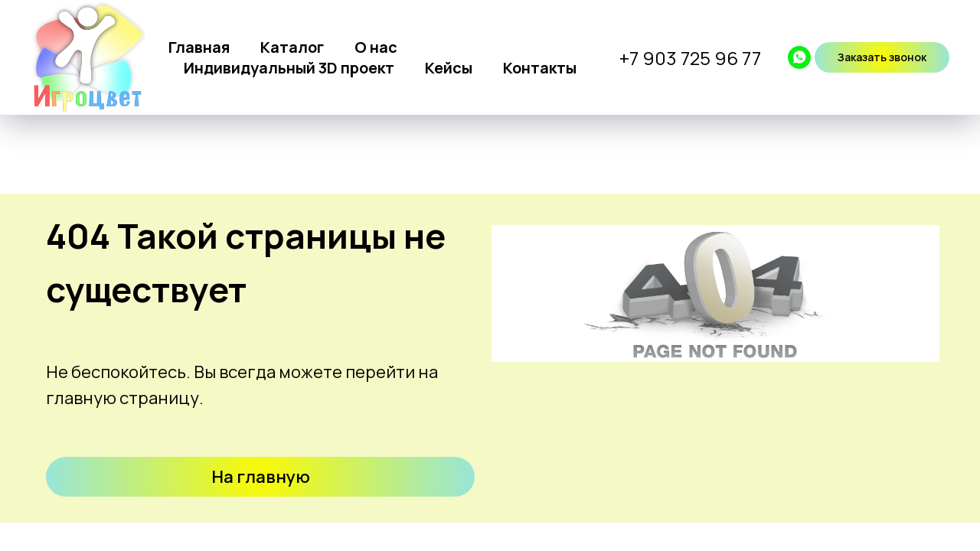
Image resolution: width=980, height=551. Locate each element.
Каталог (292, 47)
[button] (882, 57)
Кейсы (449, 68)
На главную (261, 477)
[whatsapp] (799, 57)
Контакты (540, 68)
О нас (376, 47)
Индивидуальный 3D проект (289, 68)
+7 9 (637, 58)
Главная (199, 47)
